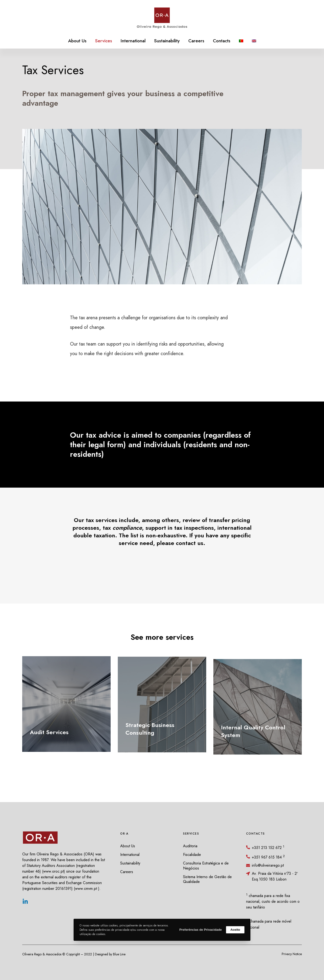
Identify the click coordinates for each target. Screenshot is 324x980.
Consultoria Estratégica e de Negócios (206, 866)
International (130, 855)
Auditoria (190, 846)
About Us (128, 846)
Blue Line (119, 954)
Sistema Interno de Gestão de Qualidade (207, 879)
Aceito (235, 930)
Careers (127, 872)
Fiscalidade (192, 855)
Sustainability (130, 863)
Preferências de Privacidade (200, 930)
